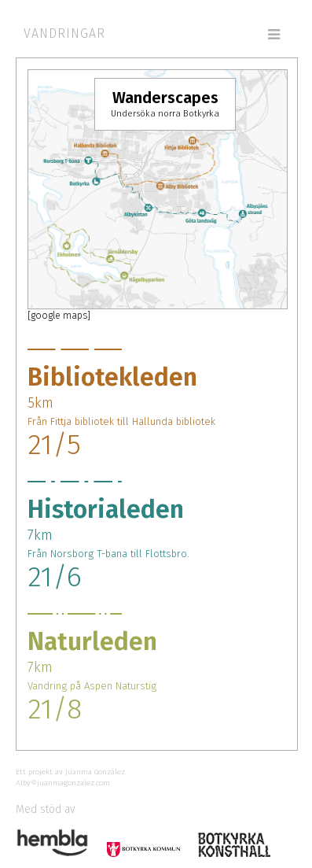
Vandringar (64, 33)
